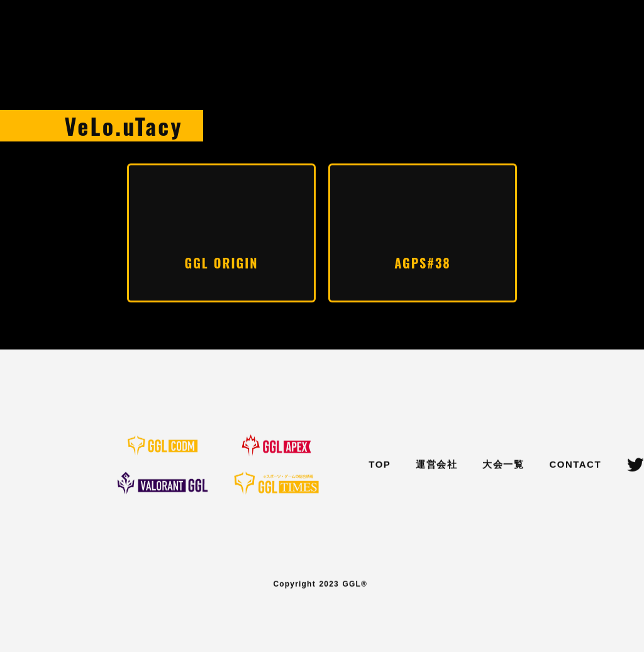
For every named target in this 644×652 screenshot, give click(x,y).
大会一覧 (503, 465)
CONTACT (575, 465)
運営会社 (436, 465)
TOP (380, 465)
